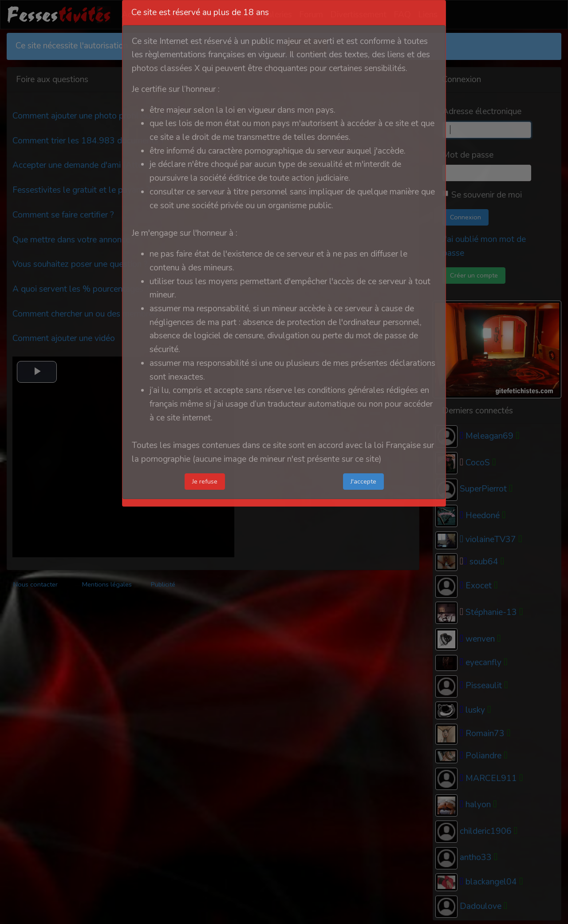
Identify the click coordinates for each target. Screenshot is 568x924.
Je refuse (205, 481)
